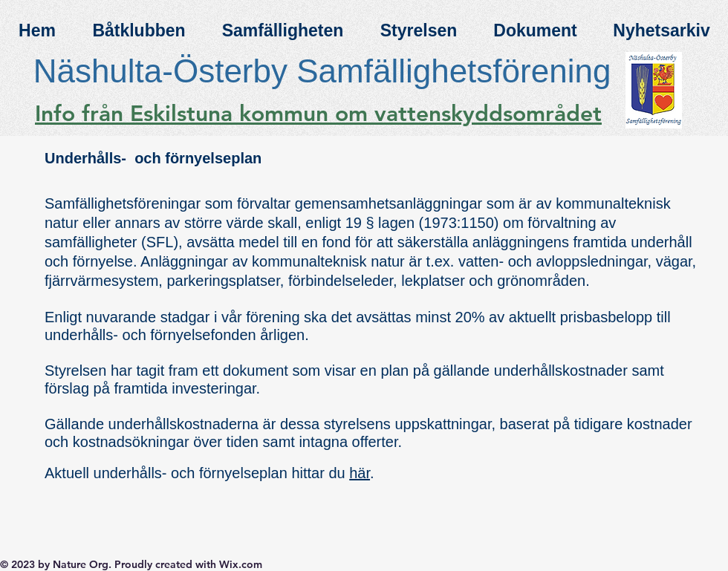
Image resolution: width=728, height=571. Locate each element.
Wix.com (241, 564)
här (360, 473)
